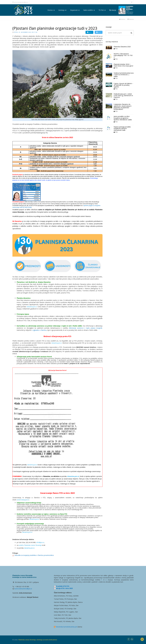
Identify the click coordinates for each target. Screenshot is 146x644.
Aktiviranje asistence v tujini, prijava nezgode (86, 328)
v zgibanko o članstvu (39, 330)
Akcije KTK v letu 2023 (64, 588)
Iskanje (113, 10)
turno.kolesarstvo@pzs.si (21, 2)
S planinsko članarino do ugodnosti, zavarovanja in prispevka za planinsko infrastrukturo (123, 107)
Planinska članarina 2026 (122, 47)
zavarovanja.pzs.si (23, 500)
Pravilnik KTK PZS (63, 586)
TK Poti (102, 10)
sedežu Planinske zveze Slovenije (30, 545)
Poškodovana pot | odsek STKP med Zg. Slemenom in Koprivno (123, 96)
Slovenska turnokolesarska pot (67, 627)
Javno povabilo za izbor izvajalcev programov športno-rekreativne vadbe (123, 118)
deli (89, 32)
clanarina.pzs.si (32, 307)
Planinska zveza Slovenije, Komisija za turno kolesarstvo (38, 640)
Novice (131, 19)
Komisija (62, 10)
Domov (51, 10)
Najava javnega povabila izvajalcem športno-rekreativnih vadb (122, 128)
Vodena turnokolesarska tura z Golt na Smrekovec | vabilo (124, 75)
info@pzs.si (40, 542)
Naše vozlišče (89, 10)
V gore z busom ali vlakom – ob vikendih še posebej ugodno (123, 85)
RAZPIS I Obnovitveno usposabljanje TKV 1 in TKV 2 (123, 55)
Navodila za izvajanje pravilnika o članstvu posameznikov (34, 555)
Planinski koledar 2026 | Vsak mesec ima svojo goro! (123, 65)
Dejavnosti (75, 10)
